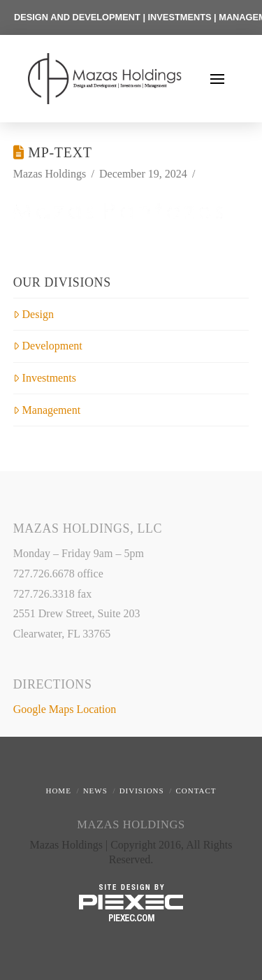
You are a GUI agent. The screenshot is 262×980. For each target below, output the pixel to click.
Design (34, 314)
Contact (196, 791)
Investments (45, 378)
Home (58, 791)
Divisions (142, 791)
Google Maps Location (65, 709)
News (95, 791)
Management (47, 410)
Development (48, 346)
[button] (217, 79)
